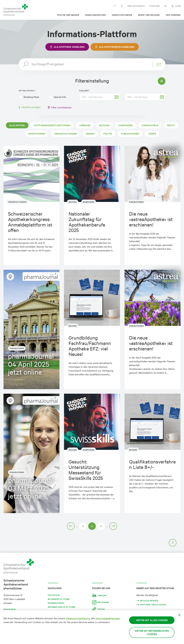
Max (130, 97)
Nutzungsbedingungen (108, 618)
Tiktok (98, 609)
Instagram (100, 602)
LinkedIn (99, 595)
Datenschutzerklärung (78, 618)
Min (84, 97)
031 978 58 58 (9, 609)
